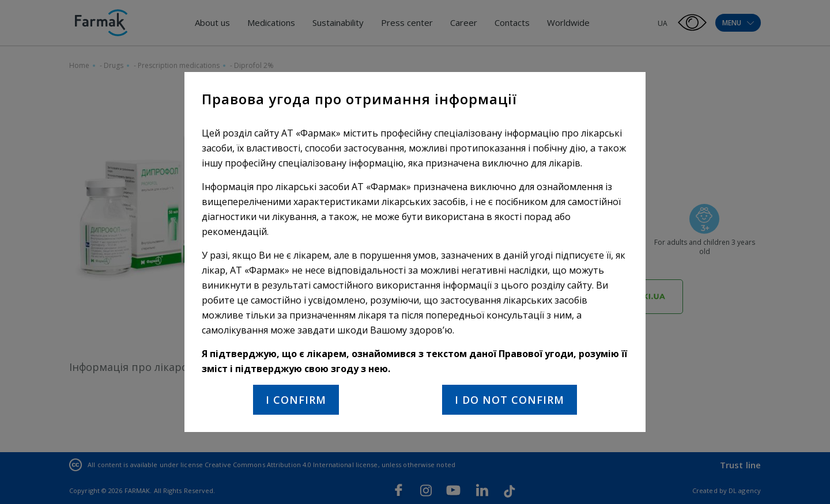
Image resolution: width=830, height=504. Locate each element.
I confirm (296, 400)
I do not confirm (510, 400)
